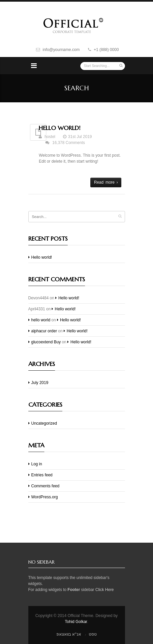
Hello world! (59, 128)
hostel (50, 137)
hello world (41, 320)
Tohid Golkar (76, 622)
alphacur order (44, 331)
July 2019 (40, 383)
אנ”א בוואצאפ (69, 634)
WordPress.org (45, 497)
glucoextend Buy (46, 342)
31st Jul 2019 (80, 137)
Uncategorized (44, 423)
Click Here (104, 590)
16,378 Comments (69, 143)
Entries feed (42, 475)
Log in (37, 464)
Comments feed (45, 486)
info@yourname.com (61, 50)
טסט (93, 634)
